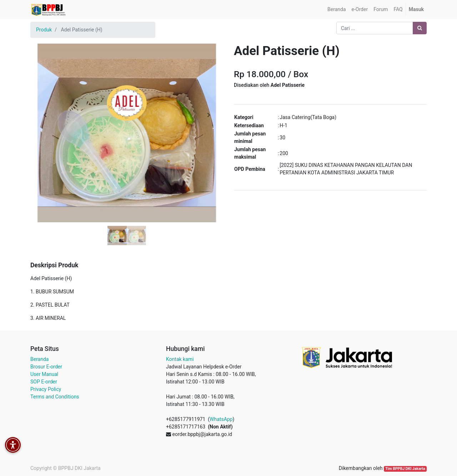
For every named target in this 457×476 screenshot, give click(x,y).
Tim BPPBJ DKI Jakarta (405, 469)
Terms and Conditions (55, 397)
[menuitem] (337, 9)
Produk (44, 30)
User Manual (44, 374)
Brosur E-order (46, 367)
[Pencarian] (420, 28)
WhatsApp (221, 419)
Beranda (39, 359)
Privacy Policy (46, 389)
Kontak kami (180, 359)
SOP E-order (44, 382)
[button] (45, 115)
